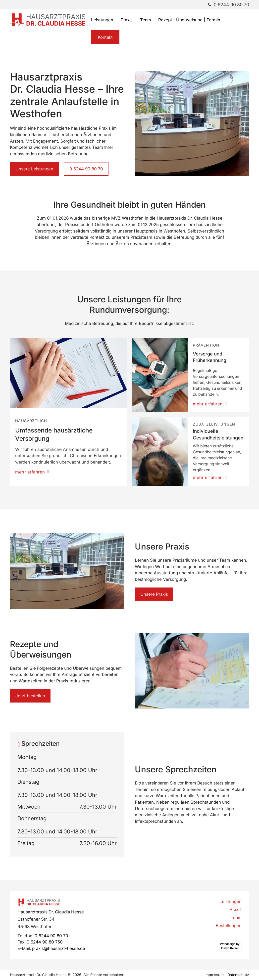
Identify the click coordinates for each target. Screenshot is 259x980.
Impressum (214, 975)
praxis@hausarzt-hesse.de (59, 948)
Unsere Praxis (154, 594)
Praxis (127, 20)
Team (146, 20)
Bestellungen (229, 925)
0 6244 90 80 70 (86, 169)
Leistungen (102, 20)
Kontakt (105, 37)
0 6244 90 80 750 (45, 942)
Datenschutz (238, 975)
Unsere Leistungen (34, 169)
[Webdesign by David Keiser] (230, 946)
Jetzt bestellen (30, 696)
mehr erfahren (32, 472)
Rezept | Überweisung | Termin (189, 20)
